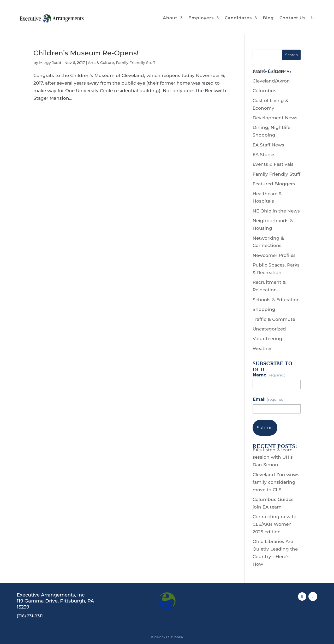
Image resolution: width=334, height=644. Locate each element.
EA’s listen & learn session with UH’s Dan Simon (273, 457)
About (170, 18)
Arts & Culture (101, 63)
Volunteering (267, 339)
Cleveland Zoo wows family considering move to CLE (276, 482)
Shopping (264, 309)
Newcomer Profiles (274, 255)
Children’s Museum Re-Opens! (86, 53)
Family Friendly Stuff (135, 63)
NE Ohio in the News (276, 211)
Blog (268, 18)
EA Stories (264, 155)
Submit (265, 428)
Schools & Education (276, 300)
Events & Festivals (273, 164)
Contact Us (293, 18)
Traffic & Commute (274, 319)
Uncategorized (269, 329)
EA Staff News (268, 145)
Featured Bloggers (274, 184)
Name (269, 375)
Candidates (238, 18)
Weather (262, 348)
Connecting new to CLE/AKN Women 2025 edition (275, 524)
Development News (275, 118)
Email (269, 399)
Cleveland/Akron (271, 81)
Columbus (264, 91)
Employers (201, 18)
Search (291, 55)
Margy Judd (50, 63)
